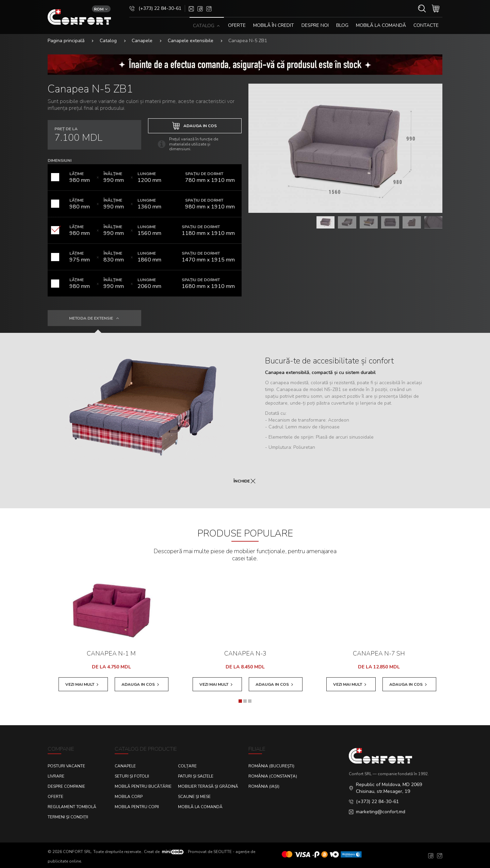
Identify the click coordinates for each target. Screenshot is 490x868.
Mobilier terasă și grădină (208, 786)
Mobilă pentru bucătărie (143, 786)
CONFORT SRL (77, 852)
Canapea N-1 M (111, 653)
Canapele (142, 41)
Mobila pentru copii (137, 807)
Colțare (187, 766)
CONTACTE (426, 25)
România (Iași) (264, 786)
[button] (240, 701)
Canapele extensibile (191, 41)
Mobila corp (129, 797)
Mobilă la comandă (381, 25)
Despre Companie (66, 786)
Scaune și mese (194, 797)
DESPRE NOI (315, 25)
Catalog (108, 41)
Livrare (56, 776)
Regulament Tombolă (72, 807)
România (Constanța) (273, 776)
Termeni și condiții (68, 817)
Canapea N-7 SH (379, 653)
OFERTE (237, 25)
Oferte (55, 797)
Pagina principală (66, 41)
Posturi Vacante (66, 766)
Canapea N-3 (245, 653)
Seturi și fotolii (132, 776)
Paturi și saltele (196, 776)
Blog (342, 25)
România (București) (271, 766)
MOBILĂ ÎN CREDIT (274, 25)
